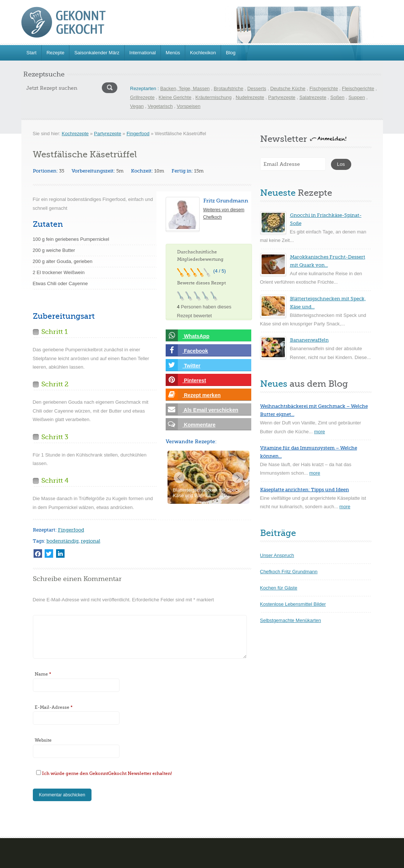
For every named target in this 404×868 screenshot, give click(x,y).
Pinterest (186, 380)
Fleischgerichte (358, 88)
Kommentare (191, 424)
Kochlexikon (203, 53)
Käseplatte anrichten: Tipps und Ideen (305, 490)
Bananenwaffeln (309, 340)
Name (43, 674)
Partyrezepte (282, 97)
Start (32, 53)
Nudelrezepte (250, 97)
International (143, 53)
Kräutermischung (214, 97)
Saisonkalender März (97, 53)
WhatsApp (188, 336)
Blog (231, 53)
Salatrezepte (313, 97)
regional (91, 541)
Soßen (337, 97)
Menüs (173, 53)
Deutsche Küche (288, 88)
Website (43, 740)
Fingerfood (138, 134)
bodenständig (63, 541)
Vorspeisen (189, 106)
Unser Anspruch (277, 555)
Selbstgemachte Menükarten (291, 620)
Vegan (137, 106)
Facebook (187, 350)
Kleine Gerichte (175, 97)
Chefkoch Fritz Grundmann (289, 572)
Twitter (183, 365)
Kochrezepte (75, 134)
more (320, 432)
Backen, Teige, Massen (185, 88)
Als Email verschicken (202, 409)
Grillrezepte (142, 97)
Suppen (357, 97)
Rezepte (55, 53)
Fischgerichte (324, 88)
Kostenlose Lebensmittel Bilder (293, 604)
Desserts (257, 88)
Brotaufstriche (228, 88)
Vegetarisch (160, 106)
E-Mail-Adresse (54, 707)
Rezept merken (193, 395)
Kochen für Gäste (279, 588)
